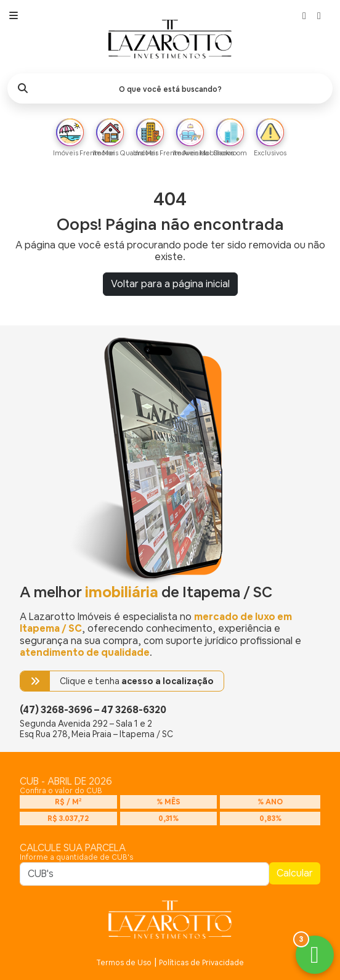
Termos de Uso (124, 963)
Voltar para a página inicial (170, 284)
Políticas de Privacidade (201, 963)
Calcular (295, 873)
